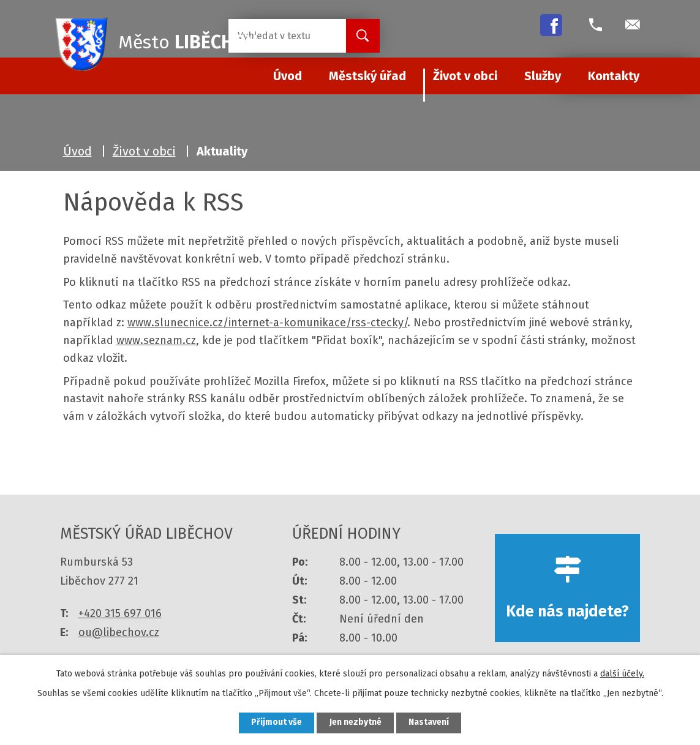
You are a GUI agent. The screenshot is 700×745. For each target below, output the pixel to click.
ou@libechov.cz (119, 632)
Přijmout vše (276, 723)
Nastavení (430, 723)
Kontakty (614, 76)
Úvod (77, 151)
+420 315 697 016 (120, 613)
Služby (543, 76)
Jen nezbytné (356, 723)
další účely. (622, 673)
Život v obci (465, 76)
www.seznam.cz (156, 340)
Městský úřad (367, 76)
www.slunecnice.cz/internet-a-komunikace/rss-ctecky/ (267, 323)
